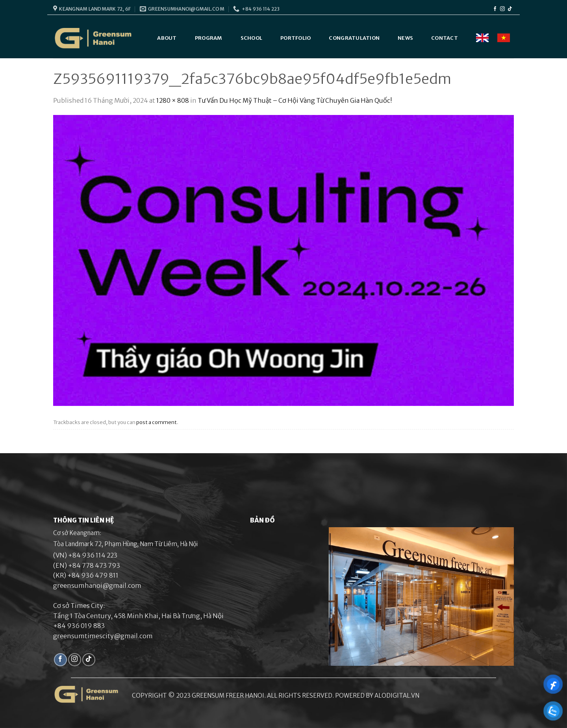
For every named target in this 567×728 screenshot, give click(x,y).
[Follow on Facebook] (495, 9)
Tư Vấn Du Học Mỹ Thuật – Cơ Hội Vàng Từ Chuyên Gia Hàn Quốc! (295, 100)
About (167, 38)
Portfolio (296, 38)
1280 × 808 (173, 100)
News (405, 38)
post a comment (157, 422)
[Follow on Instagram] (502, 9)
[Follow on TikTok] (510, 9)
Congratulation (354, 38)
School (252, 38)
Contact (445, 38)
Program (209, 38)
